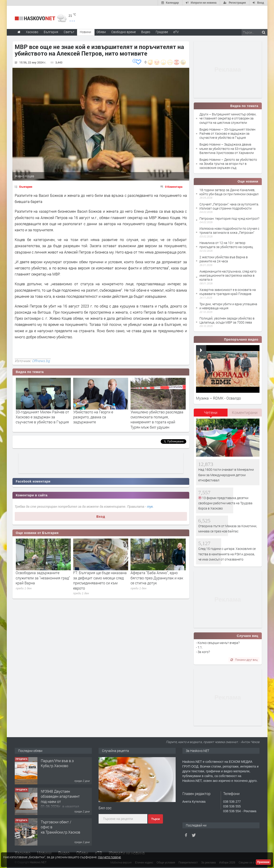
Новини (85, 32)
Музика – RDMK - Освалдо (218, 398)
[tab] (211, 414)
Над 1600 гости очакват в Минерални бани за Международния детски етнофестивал (226, 475)
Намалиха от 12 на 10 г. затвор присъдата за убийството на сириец (226, 245)
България (26, 187)
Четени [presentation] (211, 412)
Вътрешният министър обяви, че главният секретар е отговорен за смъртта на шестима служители (43, 419)
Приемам (263, 862)
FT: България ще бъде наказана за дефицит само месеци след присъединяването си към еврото (157, 580)
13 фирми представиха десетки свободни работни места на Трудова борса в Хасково (225, 503)
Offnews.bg (41, 361)
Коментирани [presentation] (245, 412)
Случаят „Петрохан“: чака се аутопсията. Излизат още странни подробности (229, 206)
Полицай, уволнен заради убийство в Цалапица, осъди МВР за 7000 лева (227, 320)
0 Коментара (174, 187)
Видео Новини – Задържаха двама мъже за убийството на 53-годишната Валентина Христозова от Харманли (228, 148)
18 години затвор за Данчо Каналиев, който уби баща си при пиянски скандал (229, 192)
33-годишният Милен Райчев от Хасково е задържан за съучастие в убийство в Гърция (100, 417)
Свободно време (124, 32)
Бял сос (105, 808)
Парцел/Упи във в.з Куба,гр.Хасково (57, 763)
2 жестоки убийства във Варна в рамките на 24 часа (224, 259)
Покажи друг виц (244, 660)
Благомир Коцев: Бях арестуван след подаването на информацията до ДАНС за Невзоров (43, 580)
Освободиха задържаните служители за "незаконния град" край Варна (100, 578)
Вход (101, 517)
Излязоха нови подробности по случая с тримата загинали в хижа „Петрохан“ (229, 230)
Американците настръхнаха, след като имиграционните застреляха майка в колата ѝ (228, 275)
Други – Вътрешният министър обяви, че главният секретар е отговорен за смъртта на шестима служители (228, 118)
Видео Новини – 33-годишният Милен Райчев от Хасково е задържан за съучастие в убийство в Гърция (227, 133)
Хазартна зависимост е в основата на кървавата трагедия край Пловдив (228, 292)
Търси (155, 819)
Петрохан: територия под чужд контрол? (229, 218)
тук (150, 507)
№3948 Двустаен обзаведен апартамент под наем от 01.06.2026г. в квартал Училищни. (60, 801)
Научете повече (109, 857)
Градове (162, 32)
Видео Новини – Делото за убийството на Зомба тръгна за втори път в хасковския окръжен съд (228, 164)
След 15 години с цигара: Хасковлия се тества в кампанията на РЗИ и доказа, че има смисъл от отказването (227, 554)
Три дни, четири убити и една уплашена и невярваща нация (228, 306)
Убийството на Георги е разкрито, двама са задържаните (150, 417)
